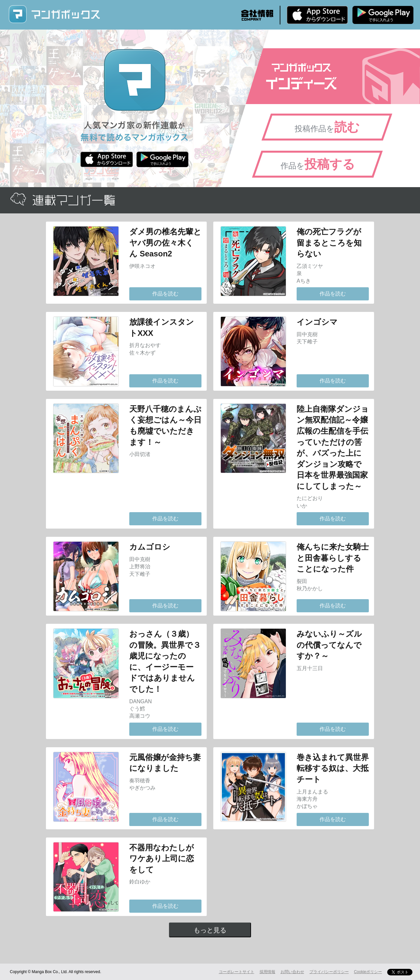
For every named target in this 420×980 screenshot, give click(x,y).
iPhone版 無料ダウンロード (317, 15)
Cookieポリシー (368, 972)
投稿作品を (327, 127)
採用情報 (267, 972)
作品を (318, 164)
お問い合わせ (292, 972)
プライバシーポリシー (329, 972)
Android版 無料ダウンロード (383, 15)
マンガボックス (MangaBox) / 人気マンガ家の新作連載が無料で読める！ (54, 14)
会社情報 (257, 15)
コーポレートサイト (237, 972)
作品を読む (165, 294)
